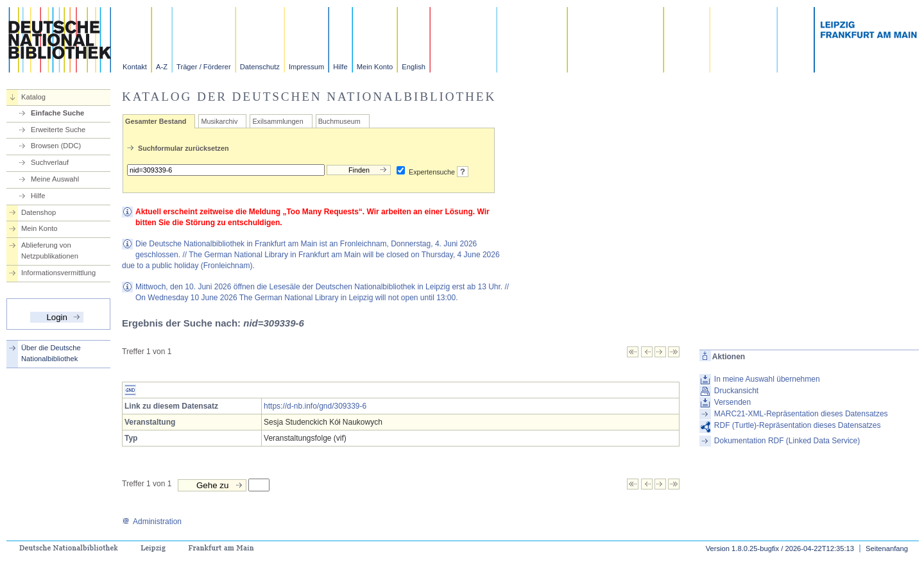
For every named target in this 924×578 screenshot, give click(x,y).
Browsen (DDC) (56, 146)
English (414, 67)
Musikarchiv (219, 121)
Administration (152, 522)
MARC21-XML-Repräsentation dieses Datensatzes (801, 414)
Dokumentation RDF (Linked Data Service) (787, 441)
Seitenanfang (887, 548)
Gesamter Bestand (156, 121)
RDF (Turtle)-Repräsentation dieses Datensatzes (798, 425)
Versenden (732, 402)
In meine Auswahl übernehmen (767, 379)
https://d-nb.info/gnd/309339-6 (315, 406)
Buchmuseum (339, 121)
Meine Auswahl (55, 179)
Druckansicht (736, 391)
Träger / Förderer (204, 67)
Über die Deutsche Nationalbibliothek (51, 353)
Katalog (33, 97)
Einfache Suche (57, 113)
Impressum (306, 67)
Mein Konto (375, 67)
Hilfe (340, 67)
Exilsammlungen (278, 121)
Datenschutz (260, 67)
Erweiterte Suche (58, 130)
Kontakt (135, 67)
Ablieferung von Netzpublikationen (50, 251)
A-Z (162, 67)
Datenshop (38, 212)
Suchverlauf (50, 162)
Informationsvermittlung (58, 273)
